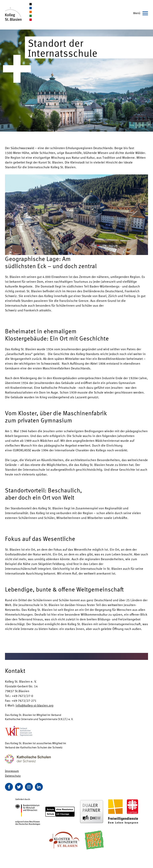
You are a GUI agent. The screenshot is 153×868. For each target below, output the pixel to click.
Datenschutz (13, 775)
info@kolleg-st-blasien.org (34, 705)
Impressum (12, 771)
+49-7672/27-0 (22, 696)
